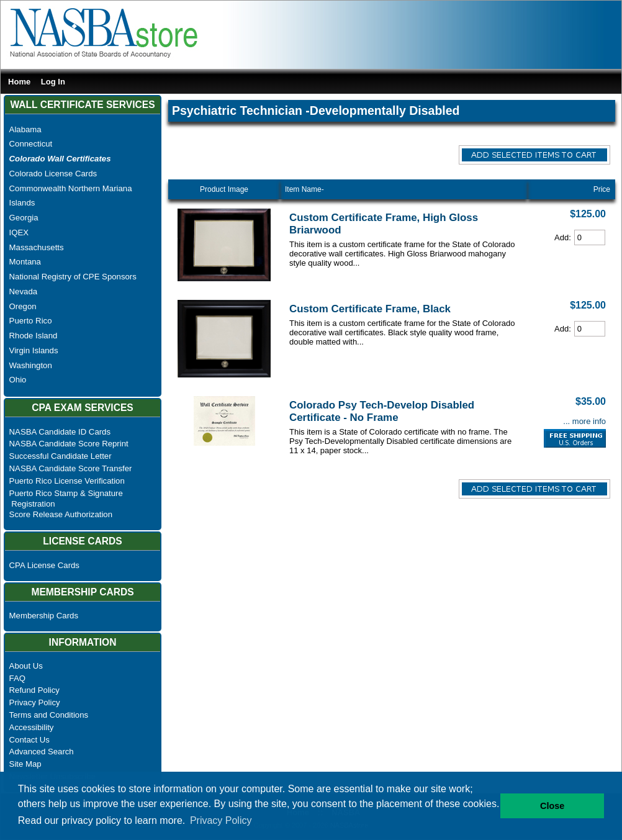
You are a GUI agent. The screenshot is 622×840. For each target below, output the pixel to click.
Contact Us (29, 740)
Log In (53, 82)
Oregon (23, 306)
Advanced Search (42, 752)
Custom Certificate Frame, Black (370, 309)
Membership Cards (44, 616)
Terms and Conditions (49, 715)
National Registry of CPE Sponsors (73, 277)
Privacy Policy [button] (221, 820)
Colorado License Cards (53, 174)
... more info (584, 421)
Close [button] (552, 806)
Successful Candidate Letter (61, 456)
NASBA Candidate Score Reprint (69, 444)
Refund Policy (34, 690)
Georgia (24, 218)
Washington (31, 365)
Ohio (18, 380)
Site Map (25, 764)
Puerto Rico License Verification (67, 481)
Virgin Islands (34, 350)
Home (19, 82)
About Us (26, 666)
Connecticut (31, 144)
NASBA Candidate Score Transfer (71, 468)
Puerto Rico (31, 321)
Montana (25, 262)
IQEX (19, 233)
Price (602, 189)
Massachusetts (37, 247)
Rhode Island (34, 336)
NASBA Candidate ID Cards (60, 432)
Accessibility (32, 727)
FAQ (17, 678)
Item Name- (304, 189)
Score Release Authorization (61, 514)
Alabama (25, 129)
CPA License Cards (44, 565)
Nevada (23, 291)
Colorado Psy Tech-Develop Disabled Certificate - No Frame (382, 411)
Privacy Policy (35, 702)
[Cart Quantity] (590, 237)
